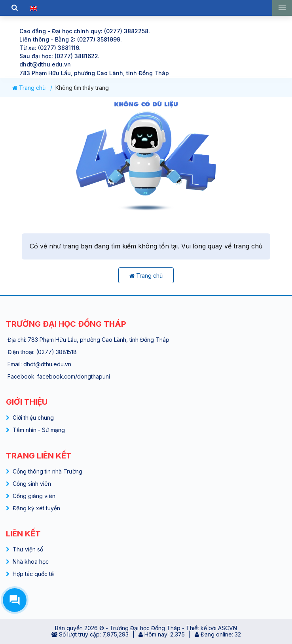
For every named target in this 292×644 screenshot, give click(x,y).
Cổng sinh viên (32, 484)
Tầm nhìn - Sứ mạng (39, 430)
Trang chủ (29, 88)
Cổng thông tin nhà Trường (47, 471)
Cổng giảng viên (34, 496)
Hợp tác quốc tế (33, 574)
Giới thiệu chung (33, 418)
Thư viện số (28, 549)
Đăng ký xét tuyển (36, 508)
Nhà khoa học (31, 562)
